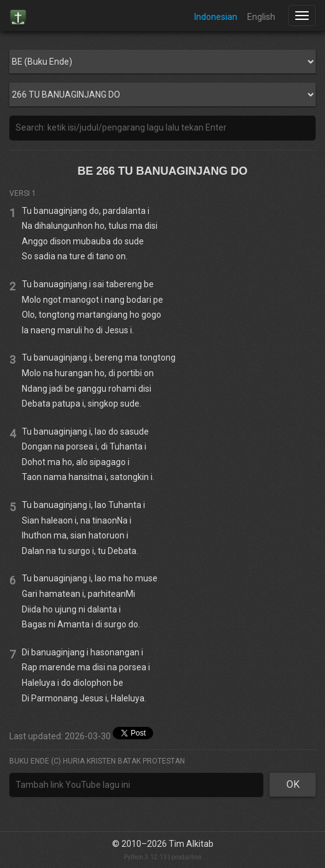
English (261, 17)
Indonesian (216, 17)
